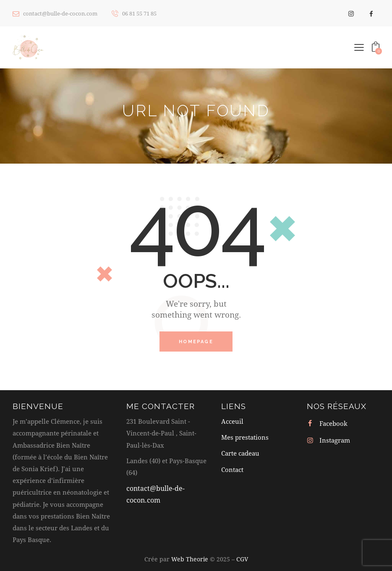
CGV (242, 559)
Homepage (196, 342)
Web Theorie (190, 559)
